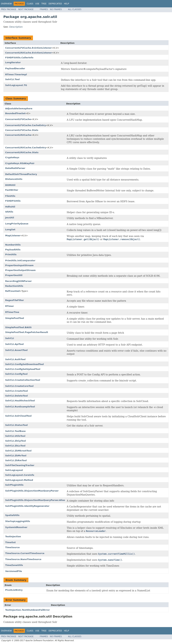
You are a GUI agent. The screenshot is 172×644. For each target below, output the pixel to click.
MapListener (13, 236)
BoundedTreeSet (15, 113)
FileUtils (10, 196)
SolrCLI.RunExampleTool (20, 407)
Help (67, 4)
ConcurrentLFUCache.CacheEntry (26, 125)
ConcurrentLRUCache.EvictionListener (29, 53)
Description (16, 27)
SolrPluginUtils (14, 485)
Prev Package (9, 9)
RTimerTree (12, 312)
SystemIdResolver (16, 527)
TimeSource (12, 547)
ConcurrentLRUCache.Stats (22, 152)
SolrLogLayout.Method (19, 480)
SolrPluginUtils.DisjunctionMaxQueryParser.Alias (35, 500)
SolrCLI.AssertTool (16, 350)
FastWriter (12, 190)
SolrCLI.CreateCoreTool (19, 386)
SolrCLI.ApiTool (14, 344)
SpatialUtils (12, 515)
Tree (44, 4)
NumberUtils (13, 245)
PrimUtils (11, 254)
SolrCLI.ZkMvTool (16, 456)
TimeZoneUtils (14, 565)
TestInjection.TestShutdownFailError (27, 610)
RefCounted (12, 291)
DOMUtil (10, 185)
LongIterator (13, 62)
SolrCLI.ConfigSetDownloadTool (25, 364)
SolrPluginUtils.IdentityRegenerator (27, 506)
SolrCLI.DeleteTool (16, 396)
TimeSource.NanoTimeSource (23, 559)
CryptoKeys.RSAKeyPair (20, 163)
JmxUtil (10, 218)
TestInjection (13, 536)
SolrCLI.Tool (12, 79)
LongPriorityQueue (17, 224)
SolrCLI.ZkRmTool (16, 460)
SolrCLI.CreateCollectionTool (23, 380)
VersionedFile (14, 571)
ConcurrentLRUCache (18, 135)
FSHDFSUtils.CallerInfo (19, 58)
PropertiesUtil (14, 275)
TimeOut (10, 542)
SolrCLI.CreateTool (17, 391)
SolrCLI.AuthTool (15, 359)
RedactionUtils (14, 286)
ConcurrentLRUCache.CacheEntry (26, 148)
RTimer (10, 306)
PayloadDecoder (15, 68)
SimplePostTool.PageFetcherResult (27, 332)
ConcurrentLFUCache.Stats (22, 130)
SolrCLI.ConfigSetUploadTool (23, 369)
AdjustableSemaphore (19, 109)
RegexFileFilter (15, 300)
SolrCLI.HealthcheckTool (20, 401)
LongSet (10, 229)
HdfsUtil (10, 207)
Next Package (26, 9)
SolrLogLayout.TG (16, 85)
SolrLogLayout (14, 470)
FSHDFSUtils (13, 201)
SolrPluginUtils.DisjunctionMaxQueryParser (32, 491)
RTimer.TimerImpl (16, 74)
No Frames (56, 9)
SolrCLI (10, 338)
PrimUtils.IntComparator (20, 260)
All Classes (75, 9)
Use (37, 4)
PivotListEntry (14, 590)
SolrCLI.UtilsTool (15, 436)
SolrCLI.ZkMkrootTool (18, 451)
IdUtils (9, 212)
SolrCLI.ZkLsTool (15, 446)
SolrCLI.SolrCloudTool (18, 416)
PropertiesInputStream (19, 265)
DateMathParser (15, 168)
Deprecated (55, 4)
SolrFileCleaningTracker (20, 465)
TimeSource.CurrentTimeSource (25, 553)
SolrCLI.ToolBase (15, 431)
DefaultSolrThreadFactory (21, 174)
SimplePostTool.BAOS (18, 327)
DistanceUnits (14, 179)
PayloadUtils (13, 250)
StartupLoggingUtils (18, 521)
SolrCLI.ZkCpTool (16, 441)
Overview (6, 4)
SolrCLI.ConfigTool (16, 374)
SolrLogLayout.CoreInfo (20, 475)
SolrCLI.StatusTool (16, 425)
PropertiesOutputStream (20, 270)
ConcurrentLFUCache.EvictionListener (28, 48)
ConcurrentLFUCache (18, 119)
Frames (44, 9)
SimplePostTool (15, 318)
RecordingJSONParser (18, 281)
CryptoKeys (12, 157)
